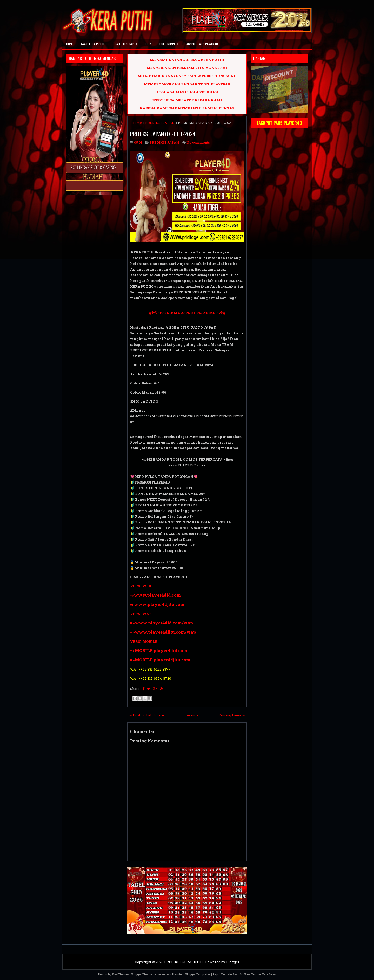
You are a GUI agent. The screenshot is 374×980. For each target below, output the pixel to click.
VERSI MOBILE (144, 641)
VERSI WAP (141, 614)
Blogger (233, 962)
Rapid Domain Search (227, 974)
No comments (198, 142)
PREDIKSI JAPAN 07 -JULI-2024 (163, 134)
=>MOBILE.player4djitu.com (160, 660)
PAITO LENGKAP (128, 42)
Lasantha (163, 974)
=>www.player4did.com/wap (162, 623)
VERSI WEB (141, 586)
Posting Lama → (232, 715)
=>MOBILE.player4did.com (159, 650)
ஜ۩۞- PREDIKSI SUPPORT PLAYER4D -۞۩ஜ (187, 313)
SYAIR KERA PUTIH (96, 42)
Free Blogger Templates (260, 974)
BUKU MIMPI (171, 42)
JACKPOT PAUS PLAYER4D (202, 44)
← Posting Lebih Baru (146, 715)
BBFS (148, 44)
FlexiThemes (121, 974)
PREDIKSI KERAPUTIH (183, 962)
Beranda (191, 715)
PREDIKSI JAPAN (160, 123)
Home (70, 44)
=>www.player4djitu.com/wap (163, 632)
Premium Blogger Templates (191, 974)
